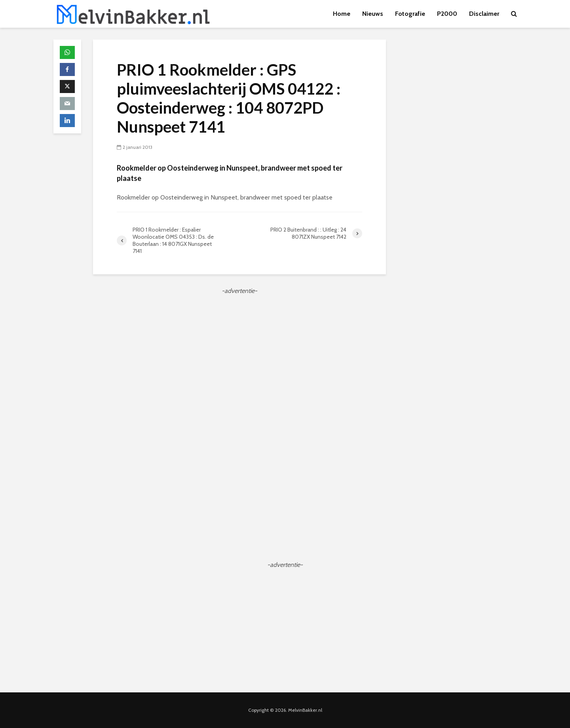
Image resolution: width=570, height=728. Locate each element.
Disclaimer (484, 14)
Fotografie (410, 14)
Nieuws (373, 14)
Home (342, 14)
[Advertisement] (239, 351)
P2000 (447, 14)
